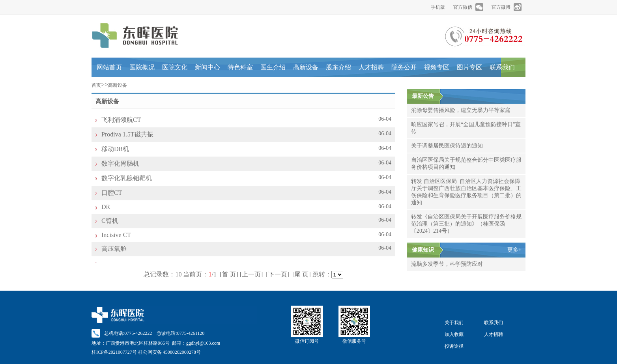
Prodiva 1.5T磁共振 (127, 134)
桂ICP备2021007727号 (114, 352)
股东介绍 (338, 67)
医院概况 (142, 67)
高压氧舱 (114, 249)
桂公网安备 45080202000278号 (169, 352)
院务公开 (404, 67)
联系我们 (502, 67)
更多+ (514, 250)
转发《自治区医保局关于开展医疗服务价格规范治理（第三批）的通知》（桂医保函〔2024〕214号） (466, 224)
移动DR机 (115, 149)
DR (106, 207)
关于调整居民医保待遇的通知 (447, 146)
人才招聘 (371, 67)
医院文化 (175, 67)
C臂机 (110, 221)
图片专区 (469, 67)
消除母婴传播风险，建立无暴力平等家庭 (461, 110)
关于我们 (454, 323)
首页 (96, 85)
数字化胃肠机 (120, 163)
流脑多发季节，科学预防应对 (447, 264)
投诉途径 (454, 346)
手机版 (438, 7)
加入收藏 (454, 334)
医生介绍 (273, 67)
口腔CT (112, 193)
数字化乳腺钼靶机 (127, 178)
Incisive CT (116, 235)
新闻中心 (208, 67)
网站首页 (109, 67)
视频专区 (437, 67)
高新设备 (306, 67)
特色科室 (240, 67)
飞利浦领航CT (121, 120)
